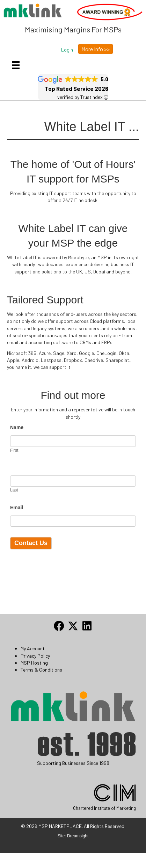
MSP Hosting (34, 663)
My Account (33, 648)
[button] (67, 50)
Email (17, 507)
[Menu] (16, 65)
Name (17, 427)
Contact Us (31, 543)
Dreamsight (78, 836)
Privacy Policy (35, 656)
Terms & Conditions (41, 670)
